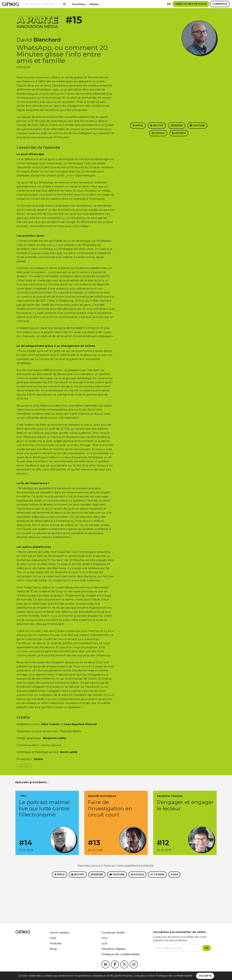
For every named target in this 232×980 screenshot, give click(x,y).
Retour (24, 767)
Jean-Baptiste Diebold (80, 724)
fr (169, 4)
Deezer (177, 125)
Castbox (179, 133)
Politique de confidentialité (174, 976)
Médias (94, 4)
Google (158, 133)
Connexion (220, 4)
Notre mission (60, 933)
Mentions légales (114, 949)
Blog (53, 949)
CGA (104, 943)
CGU (104, 938)
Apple (138, 125)
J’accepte (205, 976)
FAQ (53, 938)
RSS (174, 874)
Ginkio (39, 759)
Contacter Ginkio (113, 933)
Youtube (197, 125)
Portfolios (79, 4)
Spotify (157, 125)
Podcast (56, 943)
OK (207, 948)
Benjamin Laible (54, 738)
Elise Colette (50, 724)
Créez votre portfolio (191, 4)
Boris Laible (69, 752)
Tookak (157, 874)
